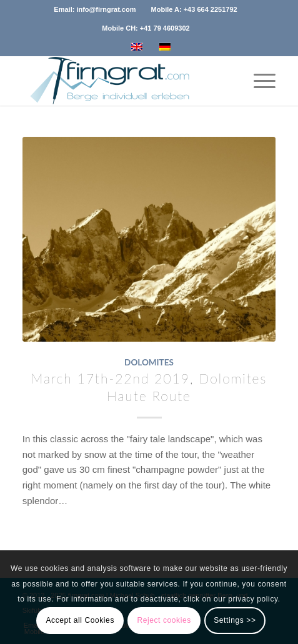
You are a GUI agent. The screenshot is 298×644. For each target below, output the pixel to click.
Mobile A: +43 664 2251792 (194, 9)
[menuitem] (95, 9)
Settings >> (235, 620)
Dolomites (149, 362)
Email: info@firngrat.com (95, 9)
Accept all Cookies (80, 620)
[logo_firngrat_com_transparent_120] (124, 81)
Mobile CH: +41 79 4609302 (146, 28)
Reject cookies (164, 620)
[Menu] (258, 81)
